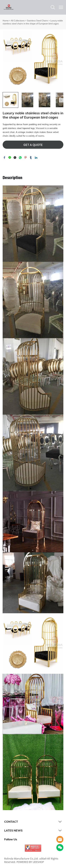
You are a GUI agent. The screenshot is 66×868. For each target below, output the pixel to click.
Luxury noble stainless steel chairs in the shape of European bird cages (33, 22)
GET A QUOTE (33, 145)
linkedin (36, 158)
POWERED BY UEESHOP (30, 862)
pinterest (26, 158)
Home (6, 21)
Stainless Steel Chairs (37, 21)
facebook (4, 158)
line (10, 158)
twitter (15, 158)
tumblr (31, 158)
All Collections (18, 21)
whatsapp (20, 158)
